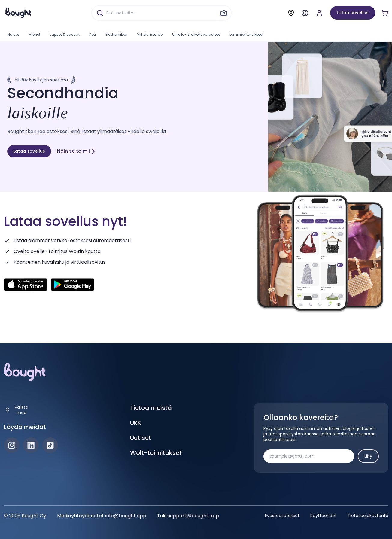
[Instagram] (12, 445)
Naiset (13, 34)
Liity (368, 456)
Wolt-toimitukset (156, 453)
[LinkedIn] (31, 445)
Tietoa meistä (151, 408)
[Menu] (305, 13)
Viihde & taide (150, 34)
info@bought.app (126, 516)
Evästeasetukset (282, 516)
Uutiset (141, 438)
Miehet (34, 34)
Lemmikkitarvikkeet (246, 34)
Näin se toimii (76, 151)
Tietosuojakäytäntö (368, 516)
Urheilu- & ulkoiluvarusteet (196, 34)
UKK (136, 423)
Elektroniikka (116, 34)
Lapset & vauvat (65, 34)
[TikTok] (50, 445)
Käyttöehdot (324, 516)
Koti (93, 34)
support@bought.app (193, 516)
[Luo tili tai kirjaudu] (319, 13)
